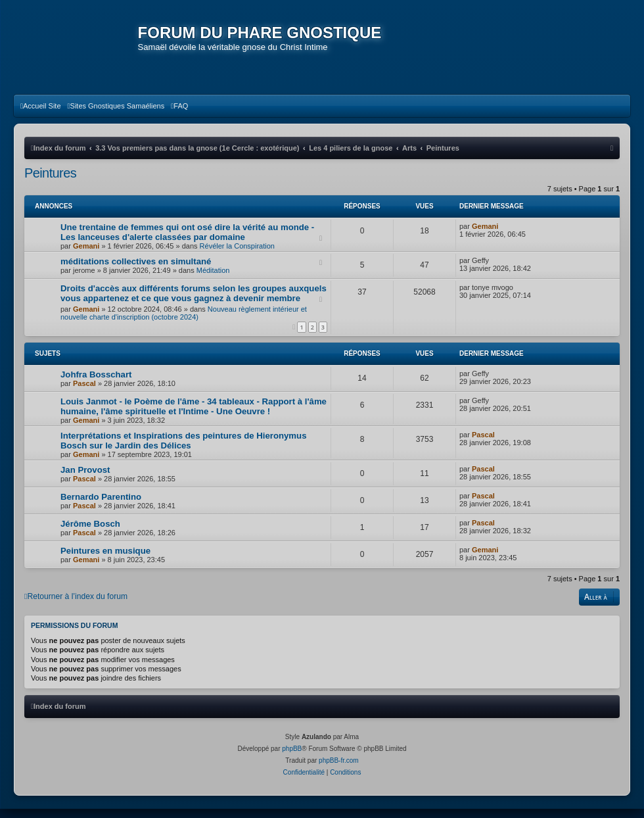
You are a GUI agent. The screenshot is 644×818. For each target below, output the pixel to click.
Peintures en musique (105, 560)
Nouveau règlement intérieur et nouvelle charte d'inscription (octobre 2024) (184, 322)
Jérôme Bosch (90, 533)
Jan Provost (85, 479)
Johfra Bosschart (96, 384)
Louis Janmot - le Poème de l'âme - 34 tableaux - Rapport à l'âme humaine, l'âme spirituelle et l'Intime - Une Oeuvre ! (194, 416)
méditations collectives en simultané (136, 271)
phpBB (292, 758)
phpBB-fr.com (339, 770)
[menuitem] (41, 115)
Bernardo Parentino (101, 506)
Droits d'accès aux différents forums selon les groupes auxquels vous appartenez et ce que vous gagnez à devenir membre (194, 302)
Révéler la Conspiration (237, 255)
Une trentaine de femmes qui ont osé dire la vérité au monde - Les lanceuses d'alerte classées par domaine (187, 241)
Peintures (50, 182)
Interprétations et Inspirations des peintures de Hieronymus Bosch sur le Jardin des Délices (183, 450)
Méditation (213, 279)
